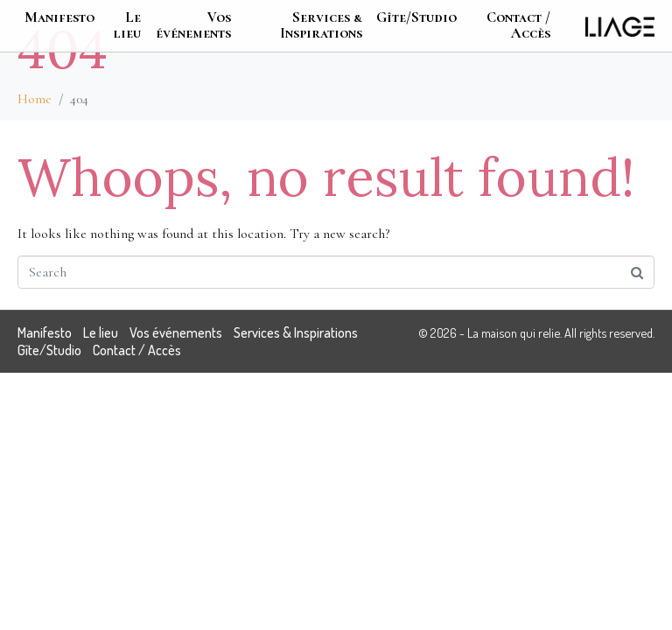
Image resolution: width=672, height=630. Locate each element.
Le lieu (127, 25)
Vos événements (193, 25)
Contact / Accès (518, 25)
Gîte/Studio (416, 17)
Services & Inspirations (321, 25)
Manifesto (59, 17)
